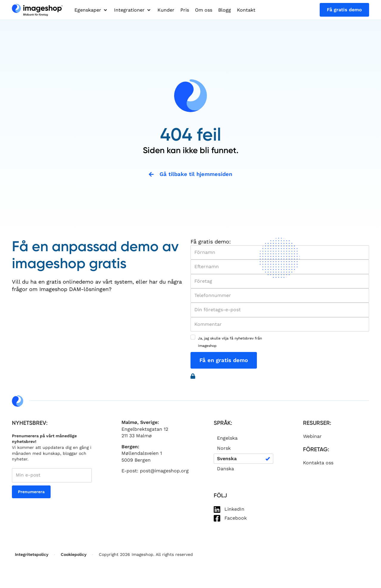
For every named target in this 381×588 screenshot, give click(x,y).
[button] (91, 10)
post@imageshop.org (164, 471)
